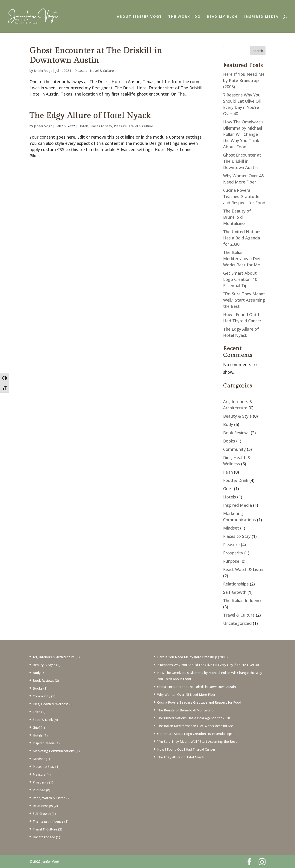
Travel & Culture (102, 71)
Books (229, 441)
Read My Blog (223, 17)
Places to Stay (101, 126)
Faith (228, 472)
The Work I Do (184, 17)
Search (258, 51)
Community (234, 449)
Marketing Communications (54, 751)
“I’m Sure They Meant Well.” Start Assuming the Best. (244, 300)
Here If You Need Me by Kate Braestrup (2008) (244, 80)
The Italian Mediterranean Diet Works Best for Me (242, 259)
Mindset (231, 528)
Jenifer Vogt (43, 71)
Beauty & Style (237, 416)
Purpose (231, 561)
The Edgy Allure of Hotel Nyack (90, 116)
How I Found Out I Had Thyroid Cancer (186, 749)
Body (228, 424)
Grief (228, 489)
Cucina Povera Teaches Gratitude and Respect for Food (244, 196)
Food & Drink (236, 480)
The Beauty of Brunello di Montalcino (237, 217)
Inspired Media (261, 17)
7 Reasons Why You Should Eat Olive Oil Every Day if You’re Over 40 (208, 665)
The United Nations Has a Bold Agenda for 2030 (242, 238)
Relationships (236, 584)
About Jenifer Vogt (139, 17)
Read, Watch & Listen (244, 569)
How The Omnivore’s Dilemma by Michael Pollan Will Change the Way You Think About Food (243, 134)
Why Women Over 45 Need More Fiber (186, 695)
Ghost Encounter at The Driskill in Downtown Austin (96, 56)
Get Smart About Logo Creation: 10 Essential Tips (240, 279)
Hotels (84, 126)
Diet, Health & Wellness (51, 704)
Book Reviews (236, 433)
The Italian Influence (243, 600)
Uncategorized (237, 623)
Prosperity (233, 553)
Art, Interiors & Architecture (54, 657)
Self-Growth (235, 592)
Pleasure (81, 71)
